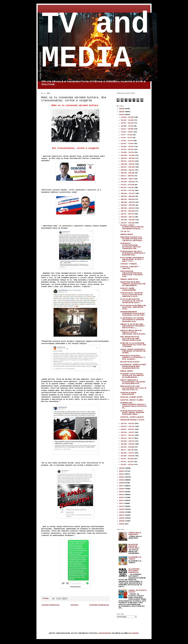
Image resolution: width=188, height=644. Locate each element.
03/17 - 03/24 (128, 435)
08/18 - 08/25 (128, 173)
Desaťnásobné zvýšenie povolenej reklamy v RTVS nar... (133, 314)
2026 (122, 109)
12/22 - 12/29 (127, 120)
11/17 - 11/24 (127, 135)
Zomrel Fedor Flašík (132, 400)
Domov (75, 605)
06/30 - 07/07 (128, 193)
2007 (122, 515)
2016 (122, 489)
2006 (122, 518)
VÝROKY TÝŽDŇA (129, 264)
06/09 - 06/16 (128, 202)
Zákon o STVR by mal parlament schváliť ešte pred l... (133, 326)
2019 (122, 480)
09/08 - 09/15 (128, 164)
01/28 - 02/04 (128, 456)
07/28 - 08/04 (128, 182)
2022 (122, 471)
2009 (122, 509)
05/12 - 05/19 (128, 214)
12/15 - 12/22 (127, 123)
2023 (122, 468)
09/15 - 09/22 (128, 161)
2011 (121, 503)
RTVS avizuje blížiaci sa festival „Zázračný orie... (133, 307)
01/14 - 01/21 (127, 462)
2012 (122, 501)
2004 (122, 524)
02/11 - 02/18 (127, 450)
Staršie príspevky (99, 605)
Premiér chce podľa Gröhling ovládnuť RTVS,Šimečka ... (132, 376)
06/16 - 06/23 (128, 199)
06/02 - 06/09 (128, 205)
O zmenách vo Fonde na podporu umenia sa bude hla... (132, 320)
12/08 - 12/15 (127, 126)
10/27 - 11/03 (127, 144)
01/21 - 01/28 (127, 459)
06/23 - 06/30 (128, 196)
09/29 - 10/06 (128, 155)
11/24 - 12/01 (127, 132)
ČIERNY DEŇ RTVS (129, 279)
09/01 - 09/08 (128, 167)
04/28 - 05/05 (128, 220)
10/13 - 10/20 (127, 149)
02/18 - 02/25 (128, 447)
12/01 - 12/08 (127, 129)
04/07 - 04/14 (128, 426)
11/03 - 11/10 (127, 141)
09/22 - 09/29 (128, 158)
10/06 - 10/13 (127, 152)
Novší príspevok (51, 605)
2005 (122, 521)
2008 (122, 512)
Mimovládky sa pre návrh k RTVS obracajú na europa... (133, 332)
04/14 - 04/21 (128, 424)
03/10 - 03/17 (128, 438)
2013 (122, 498)
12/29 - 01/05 (128, 117)
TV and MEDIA (95, 41)
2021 (122, 474)
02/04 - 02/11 (128, 453)
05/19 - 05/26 (128, 211)
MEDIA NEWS (127, 234)
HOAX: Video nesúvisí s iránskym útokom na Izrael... (133, 351)
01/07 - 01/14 (127, 465)
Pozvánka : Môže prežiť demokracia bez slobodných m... (133, 366)
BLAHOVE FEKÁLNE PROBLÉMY (134, 546)
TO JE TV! (125, 231)
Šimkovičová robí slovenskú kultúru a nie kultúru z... (133, 388)
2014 (122, 495)
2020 (122, 477)
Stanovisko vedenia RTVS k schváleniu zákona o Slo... (131, 295)
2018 (122, 483)
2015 (122, 492)
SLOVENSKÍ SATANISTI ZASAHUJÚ (134, 571)
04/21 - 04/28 (128, 223)
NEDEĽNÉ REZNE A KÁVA (132, 420)
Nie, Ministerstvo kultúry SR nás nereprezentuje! (131, 339)
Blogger (134, 633)
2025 (122, 112)
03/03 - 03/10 (128, 441)
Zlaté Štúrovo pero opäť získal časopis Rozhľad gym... (132, 413)
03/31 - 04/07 (128, 429)
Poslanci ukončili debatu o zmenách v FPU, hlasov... (133, 357)
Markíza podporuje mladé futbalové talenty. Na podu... (132, 239)
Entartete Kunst (130, 362)
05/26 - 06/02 (128, 208)
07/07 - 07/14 (128, 190)
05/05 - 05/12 (128, 217)
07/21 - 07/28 (128, 185)
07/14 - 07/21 (128, 188)
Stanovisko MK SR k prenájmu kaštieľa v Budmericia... (133, 253)
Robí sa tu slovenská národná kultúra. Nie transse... (133, 345)
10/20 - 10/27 (128, 147)
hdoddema (105, 633)
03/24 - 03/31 (128, 432)
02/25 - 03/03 (128, 444)
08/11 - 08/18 (127, 176)
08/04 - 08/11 (128, 179)
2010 (122, 506)
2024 (122, 115)
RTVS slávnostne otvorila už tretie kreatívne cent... (132, 301)
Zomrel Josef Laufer (132, 417)
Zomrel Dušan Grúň (131, 397)
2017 (122, 486)
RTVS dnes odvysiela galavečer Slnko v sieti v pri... (132, 259)
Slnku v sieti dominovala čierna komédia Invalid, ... (132, 227)
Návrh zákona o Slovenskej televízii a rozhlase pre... (133, 382)
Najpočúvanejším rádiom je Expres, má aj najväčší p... (133, 284)
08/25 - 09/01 (128, 170)
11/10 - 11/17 (127, 138)
